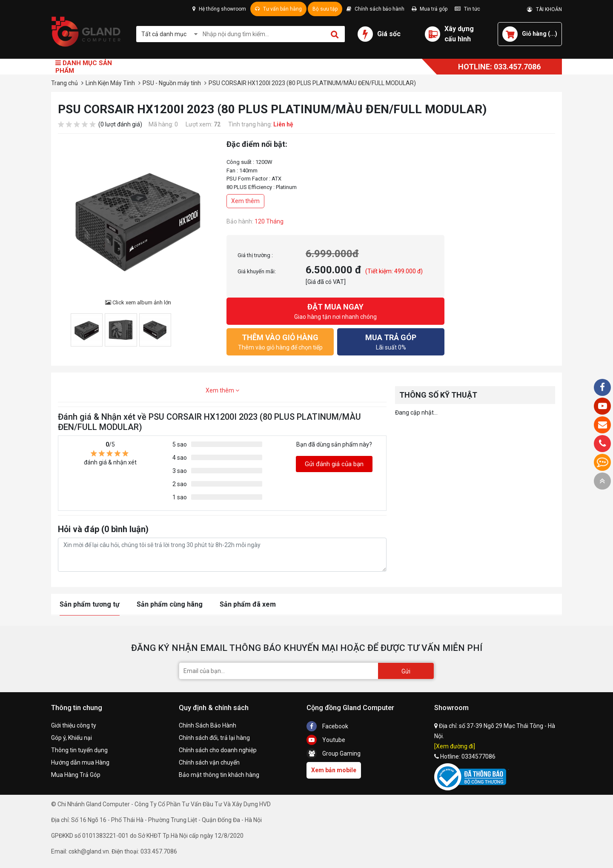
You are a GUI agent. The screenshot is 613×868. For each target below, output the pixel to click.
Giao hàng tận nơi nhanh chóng (335, 311)
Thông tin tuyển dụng (79, 750)
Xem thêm (245, 201)
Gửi (406, 671)
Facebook (327, 726)
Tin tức (467, 9)
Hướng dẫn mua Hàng (80, 762)
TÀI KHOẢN (544, 9)
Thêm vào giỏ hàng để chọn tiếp (280, 341)
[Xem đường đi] (455, 746)
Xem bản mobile (334, 770)
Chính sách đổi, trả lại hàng (214, 738)
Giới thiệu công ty (74, 725)
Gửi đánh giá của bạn (334, 464)
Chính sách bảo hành (375, 9)
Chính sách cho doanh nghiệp (218, 750)
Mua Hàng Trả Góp (76, 775)
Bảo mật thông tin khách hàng (219, 775)
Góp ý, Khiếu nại (72, 738)
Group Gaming (334, 753)
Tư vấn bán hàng (278, 9)
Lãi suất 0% (391, 341)
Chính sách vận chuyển (209, 762)
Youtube (326, 740)
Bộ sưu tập (325, 9)
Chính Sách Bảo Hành (208, 725)
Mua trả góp (430, 9)
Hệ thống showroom (219, 9)
